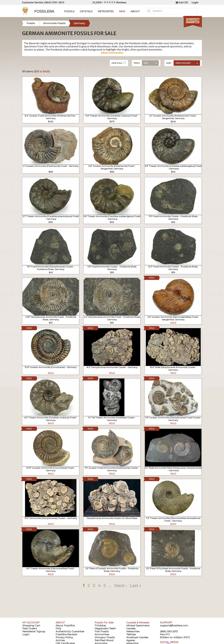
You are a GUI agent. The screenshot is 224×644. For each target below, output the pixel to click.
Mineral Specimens (138, 625)
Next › (120, 586)
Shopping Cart (31, 625)
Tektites (131, 634)
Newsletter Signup (34, 631)
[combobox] (186, 63)
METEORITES (106, 11)
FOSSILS (69, 11)
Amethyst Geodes (137, 637)
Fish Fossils (102, 631)
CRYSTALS (86, 11)
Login (195, 2)
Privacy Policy (64, 637)
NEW (122, 11)
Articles (60, 640)
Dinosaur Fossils (105, 637)
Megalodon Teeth (105, 628)
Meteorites (133, 631)
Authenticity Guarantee (70, 631)
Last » (135, 586)
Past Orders (30, 628)
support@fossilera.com (174, 625)
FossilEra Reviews (66, 634)
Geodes (131, 628)
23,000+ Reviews (109, 2)
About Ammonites (112, 53)
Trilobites (100, 625)
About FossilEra (65, 625)
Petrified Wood (104, 640)
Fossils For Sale (104, 623)
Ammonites (102, 634)
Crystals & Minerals (138, 623)
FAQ (58, 628)
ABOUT (135, 11)
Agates (131, 640)
